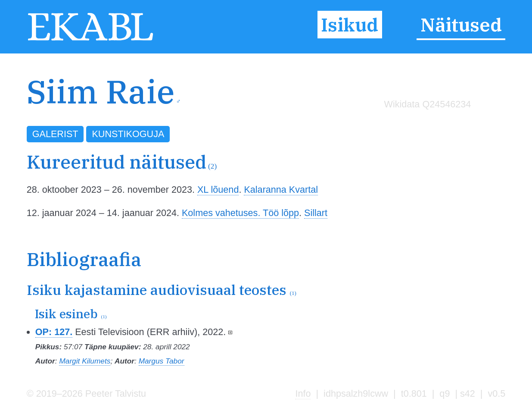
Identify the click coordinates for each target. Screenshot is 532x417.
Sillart (316, 213)
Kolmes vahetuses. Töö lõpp (240, 213)
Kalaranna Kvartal (281, 190)
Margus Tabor (162, 361)
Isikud (350, 25)
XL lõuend (218, 190)
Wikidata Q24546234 (428, 104)
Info (303, 393)
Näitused (461, 25)
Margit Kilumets (85, 361)
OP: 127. (54, 332)
